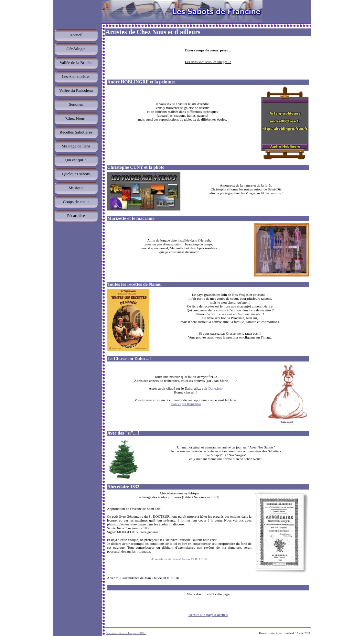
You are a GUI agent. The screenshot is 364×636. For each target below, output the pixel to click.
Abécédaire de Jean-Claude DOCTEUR (179, 559)
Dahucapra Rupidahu (186, 404)
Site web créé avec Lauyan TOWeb (126, 633)
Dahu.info (215, 388)
